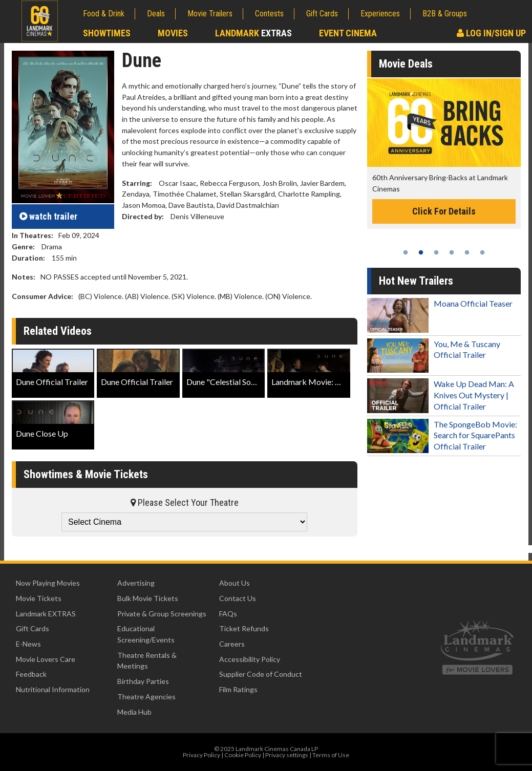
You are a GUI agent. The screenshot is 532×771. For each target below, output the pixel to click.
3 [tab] (436, 252)
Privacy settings (287, 755)
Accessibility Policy (250, 659)
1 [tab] (406, 252)
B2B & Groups (445, 14)
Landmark (253, 33)
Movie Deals (406, 64)
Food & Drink (104, 14)
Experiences (380, 14)
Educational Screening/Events (146, 634)
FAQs (228, 614)
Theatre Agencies (146, 697)
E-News (28, 644)
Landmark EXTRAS (46, 614)
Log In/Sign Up (491, 33)
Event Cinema (348, 33)
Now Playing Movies (48, 583)
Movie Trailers (210, 14)
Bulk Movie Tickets (148, 598)
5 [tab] (467, 252)
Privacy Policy (201, 755)
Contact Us (238, 598)
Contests (269, 14)
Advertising (136, 583)
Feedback (31, 674)
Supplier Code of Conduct (261, 674)
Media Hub (134, 712)
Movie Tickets (39, 598)
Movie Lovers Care (46, 659)
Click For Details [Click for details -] (444, 211)
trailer (48, 216)
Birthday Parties (143, 681)
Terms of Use (331, 755)
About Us (235, 583)
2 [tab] (421, 252)
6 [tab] (482, 252)
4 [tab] (452, 252)
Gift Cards (322, 14)
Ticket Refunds (244, 628)
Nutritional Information (53, 689)
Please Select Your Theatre (185, 502)
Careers (232, 644)
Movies (173, 33)
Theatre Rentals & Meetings (147, 661)
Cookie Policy (243, 755)
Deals (156, 14)
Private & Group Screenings (162, 614)
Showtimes (107, 33)
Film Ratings (238, 689)
